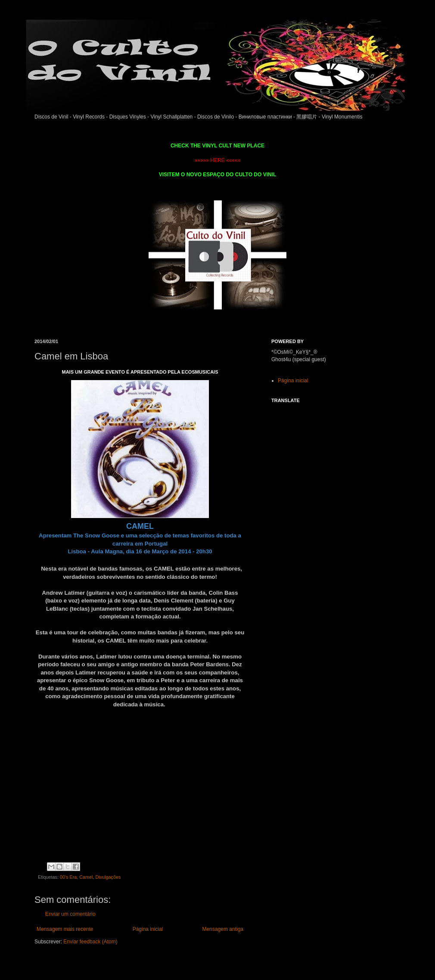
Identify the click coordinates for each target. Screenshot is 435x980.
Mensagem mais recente (65, 929)
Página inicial (148, 929)
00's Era (68, 877)
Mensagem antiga (223, 929)
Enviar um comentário (70, 914)
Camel (86, 877)
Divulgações (108, 877)
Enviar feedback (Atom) (90, 942)
